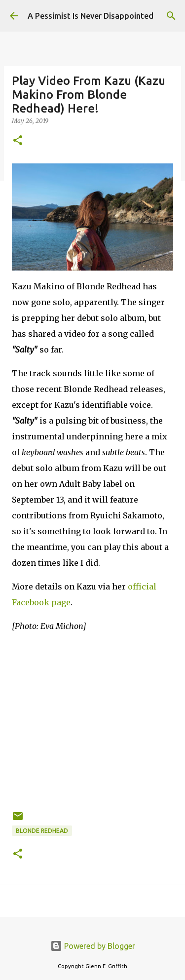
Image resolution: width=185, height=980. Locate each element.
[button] (18, 141)
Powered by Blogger (93, 946)
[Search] (171, 16)
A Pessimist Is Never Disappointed (91, 16)
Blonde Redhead (42, 831)
